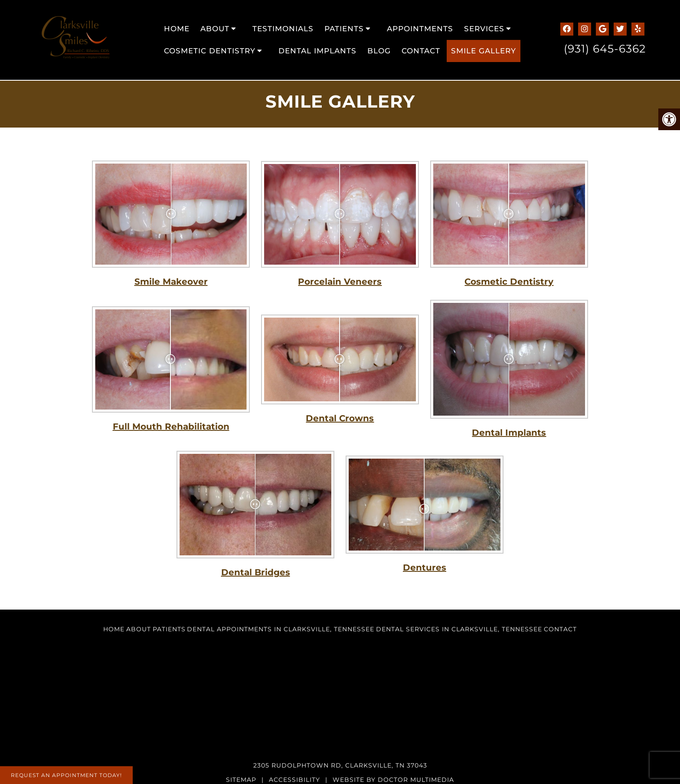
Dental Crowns (340, 418)
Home (177, 29)
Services (484, 29)
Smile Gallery (484, 51)
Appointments (420, 29)
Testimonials (283, 29)
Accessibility (294, 780)
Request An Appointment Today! (66, 775)
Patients (344, 29)
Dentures (425, 567)
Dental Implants (317, 51)
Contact (421, 51)
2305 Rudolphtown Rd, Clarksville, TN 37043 (340, 765)
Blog (379, 51)
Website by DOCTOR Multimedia (393, 780)
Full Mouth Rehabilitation (171, 426)
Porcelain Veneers (340, 282)
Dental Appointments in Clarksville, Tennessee (281, 629)
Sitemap (241, 780)
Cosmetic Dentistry (210, 51)
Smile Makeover (171, 282)
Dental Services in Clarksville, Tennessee (459, 629)
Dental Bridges (256, 572)
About (215, 29)
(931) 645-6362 (605, 49)
